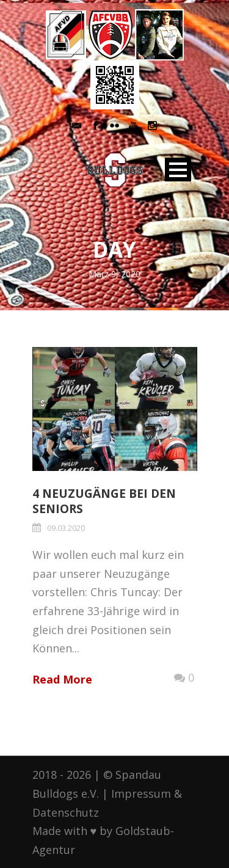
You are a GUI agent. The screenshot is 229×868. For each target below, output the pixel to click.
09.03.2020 (66, 528)
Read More (62, 679)
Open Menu (178, 170)
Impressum (141, 793)
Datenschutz (66, 812)
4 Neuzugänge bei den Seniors (104, 501)
